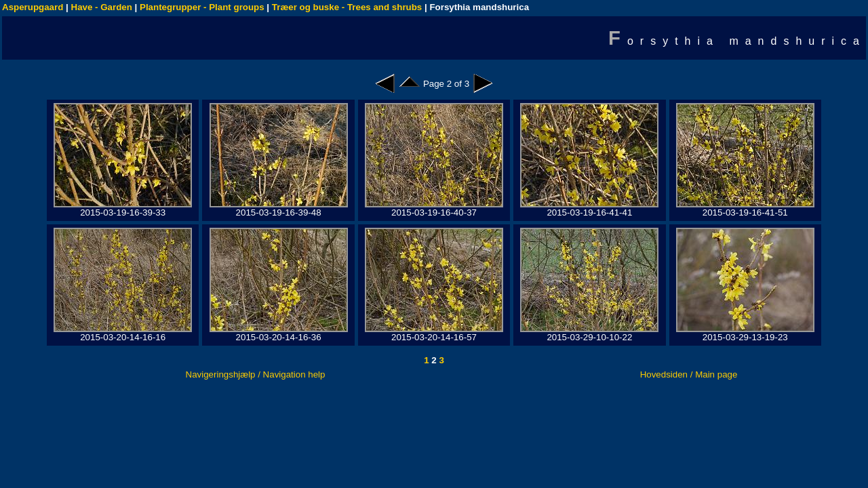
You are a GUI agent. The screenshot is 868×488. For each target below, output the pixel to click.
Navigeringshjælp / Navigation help (256, 374)
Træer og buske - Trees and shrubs (347, 7)
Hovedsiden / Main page (689, 374)
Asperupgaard (33, 7)
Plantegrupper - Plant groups (202, 7)
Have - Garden (102, 7)
